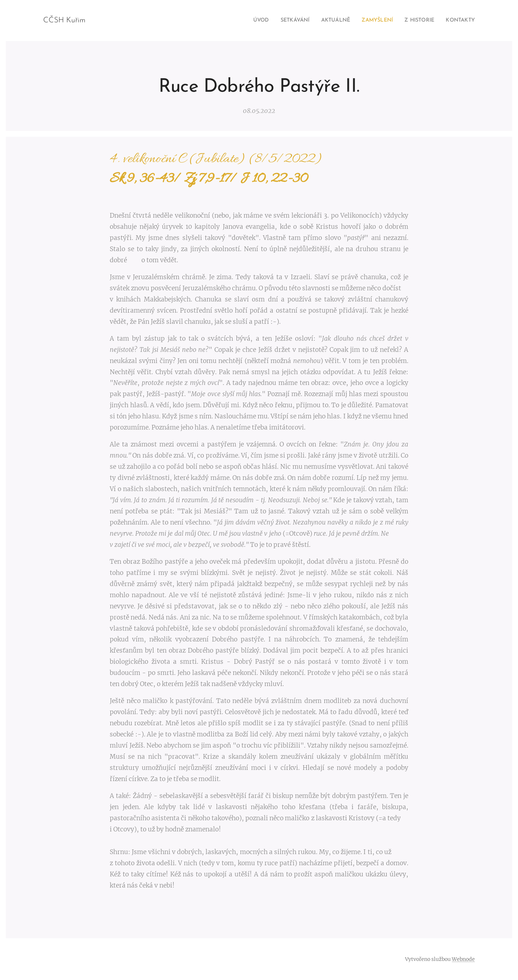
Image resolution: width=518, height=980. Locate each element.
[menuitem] (243, 21)
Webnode (463, 959)
